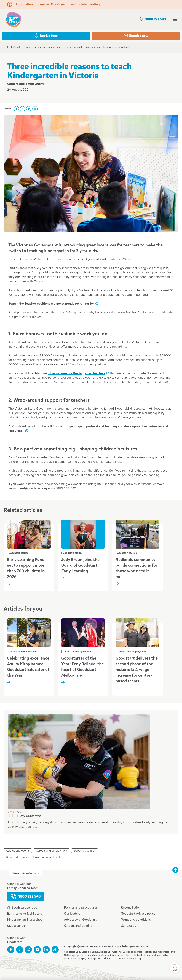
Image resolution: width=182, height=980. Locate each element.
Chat (175, 968)
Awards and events (18, 851)
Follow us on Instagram (20, 950)
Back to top (175, 870)
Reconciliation (131, 907)
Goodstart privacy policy (138, 914)
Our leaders (72, 914)
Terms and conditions (136, 920)
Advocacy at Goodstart (80, 920)
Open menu (175, 19)
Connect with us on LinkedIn (46, 950)
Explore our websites (26, 873)
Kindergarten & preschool (25, 920)
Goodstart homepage (13, 19)
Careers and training (78, 926)
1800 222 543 (153, 19)
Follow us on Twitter (28, 950)
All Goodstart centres (22, 907)
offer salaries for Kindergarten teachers (77, 373)
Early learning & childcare (25, 914)
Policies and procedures (81, 907)
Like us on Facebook (11, 950)
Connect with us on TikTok (55, 950)
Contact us (128, 926)
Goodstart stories (16, 857)
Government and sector (48, 857)
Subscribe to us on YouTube (37, 950)
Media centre (16, 926)
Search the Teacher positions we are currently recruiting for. (51, 304)
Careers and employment (52, 851)
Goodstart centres (85, 851)
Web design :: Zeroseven (133, 947)
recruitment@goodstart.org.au (30, 488)
